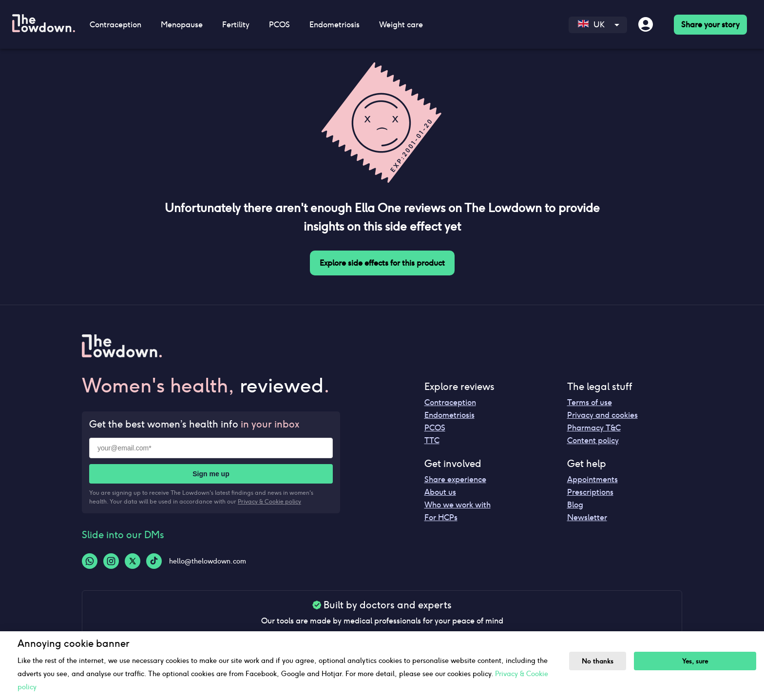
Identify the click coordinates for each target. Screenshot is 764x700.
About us (440, 492)
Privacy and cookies (602, 415)
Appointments (592, 479)
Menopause (182, 25)
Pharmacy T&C (594, 428)
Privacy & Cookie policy (269, 501)
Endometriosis (334, 25)
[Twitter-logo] (133, 561)
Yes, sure (695, 661)
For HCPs (441, 517)
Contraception (115, 25)
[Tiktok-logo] (154, 561)
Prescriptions (590, 492)
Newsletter (587, 517)
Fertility (236, 25)
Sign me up (211, 474)
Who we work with (458, 505)
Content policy (593, 440)
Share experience (455, 479)
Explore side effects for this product (382, 263)
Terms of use (590, 402)
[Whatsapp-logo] (90, 561)
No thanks (598, 661)
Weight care (401, 25)
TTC (432, 440)
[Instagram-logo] (111, 561)
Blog (575, 505)
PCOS (279, 25)
